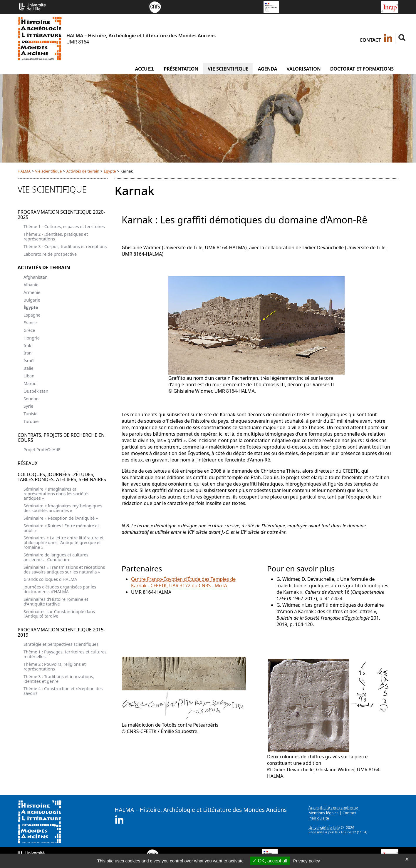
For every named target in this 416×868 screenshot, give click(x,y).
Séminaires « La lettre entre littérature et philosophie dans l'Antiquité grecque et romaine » (64, 542)
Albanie (31, 285)
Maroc (30, 383)
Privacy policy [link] (307, 861)
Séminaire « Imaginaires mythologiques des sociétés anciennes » (63, 508)
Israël (29, 361)
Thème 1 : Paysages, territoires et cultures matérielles (65, 654)
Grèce (29, 330)
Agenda (268, 69)
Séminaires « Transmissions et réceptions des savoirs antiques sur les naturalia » (64, 570)
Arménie (32, 292)
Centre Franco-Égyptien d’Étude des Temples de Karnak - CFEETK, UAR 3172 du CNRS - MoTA (183, 582)
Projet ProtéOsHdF (42, 450)
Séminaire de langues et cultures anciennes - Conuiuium (56, 557)
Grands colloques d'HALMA (50, 579)
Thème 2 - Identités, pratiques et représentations (56, 236)
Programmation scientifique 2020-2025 (61, 215)
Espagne (32, 315)
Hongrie (32, 338)
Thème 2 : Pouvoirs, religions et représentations (55, 667)
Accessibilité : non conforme (333, 807)
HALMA (24, 171)
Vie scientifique (228, 69)
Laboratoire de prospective (50, 254)
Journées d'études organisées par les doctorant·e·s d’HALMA (60, 589)
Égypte (110, 171)
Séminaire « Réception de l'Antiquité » (61, 518)
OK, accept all (270, 861)
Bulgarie (32, 300)
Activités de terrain (83, 171)
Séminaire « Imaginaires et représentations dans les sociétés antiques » (56, 494)
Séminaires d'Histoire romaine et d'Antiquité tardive (56, 602)
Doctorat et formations (362, 69)
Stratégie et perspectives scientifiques (61, 644)
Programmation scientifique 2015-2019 (61, 632)
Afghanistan (36, 277)
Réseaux (28, 463)
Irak (27, 346)
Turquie (31, 421)
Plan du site (319, 818)
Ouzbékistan (36, 391)
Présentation (181, 69)
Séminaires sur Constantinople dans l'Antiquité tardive (59, 614)
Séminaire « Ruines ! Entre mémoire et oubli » (61, 528)
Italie (28, 368)
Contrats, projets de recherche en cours (61, 438)
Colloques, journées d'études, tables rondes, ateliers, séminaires (62, 477)
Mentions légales (323, 813)
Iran (28, 353)
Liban (29, 376)
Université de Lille (324, 827)
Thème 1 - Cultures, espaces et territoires (64, 226)
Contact (370, 40)
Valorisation (303, 69)
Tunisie (31, 414)
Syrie (28, 406)
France (30, 323)
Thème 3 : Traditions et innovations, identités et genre (59, 679)
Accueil (145, 69)
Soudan (31, 399)
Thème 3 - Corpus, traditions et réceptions (65, 246)
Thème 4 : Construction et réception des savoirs (63, 691)
